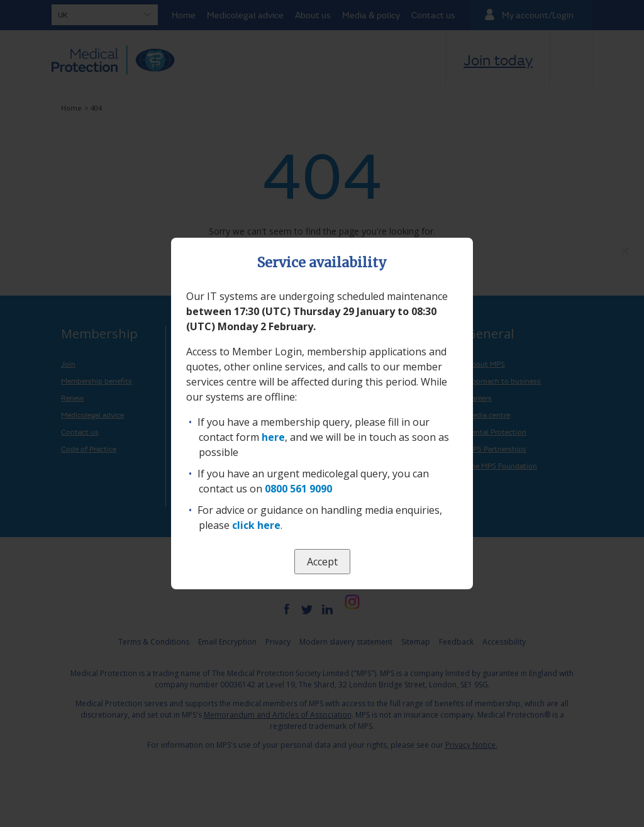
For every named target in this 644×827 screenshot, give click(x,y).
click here (256, 525)
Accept (322, 562)
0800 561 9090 (298, 489)
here (273, 437)
